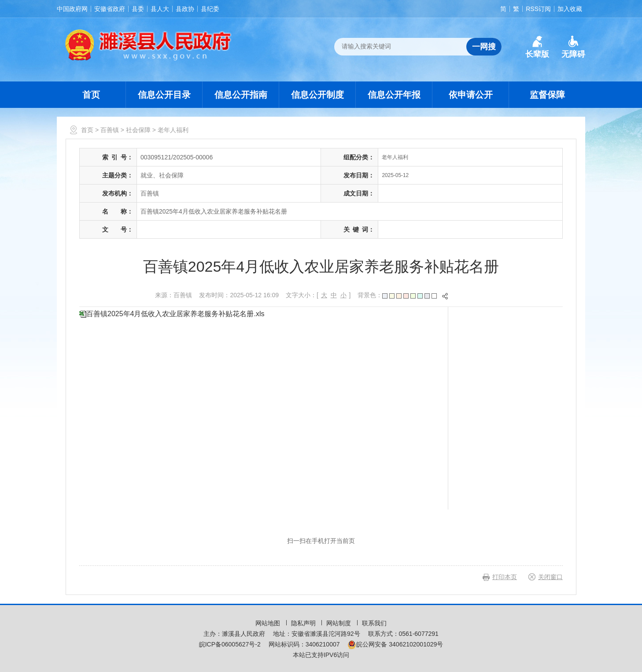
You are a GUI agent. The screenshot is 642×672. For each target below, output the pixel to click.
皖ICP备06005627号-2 (230, 644)
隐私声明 (304, 623)
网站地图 (269, 623)
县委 (138, 9)
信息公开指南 (241, 95)
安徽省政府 (110, 9)
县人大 (160, 9)
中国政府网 (72, 9)
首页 (91, 95)
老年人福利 (173, 130)
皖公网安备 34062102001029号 (395, 644)
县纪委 (210, 9)
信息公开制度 (317, 95)
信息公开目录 (164, 95)
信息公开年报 (394, 95)
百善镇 (110, 130)
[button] (537, 47)
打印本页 (505, 577)
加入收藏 (570, 9)
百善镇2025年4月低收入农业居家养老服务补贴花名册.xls (175, 314)
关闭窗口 (550, 577)
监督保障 (547, 95)
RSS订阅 (538, 9)
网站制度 (339, 623)
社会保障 (138, 130)
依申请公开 (471, 95)
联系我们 (374, 623)
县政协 (185, 9)
